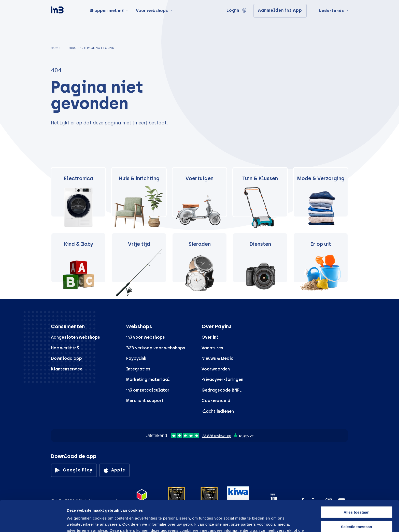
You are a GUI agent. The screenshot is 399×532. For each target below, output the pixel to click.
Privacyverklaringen (222, 379)
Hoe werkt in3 (65, 348)
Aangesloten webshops (75, 337)
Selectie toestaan (357, 495)
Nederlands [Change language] (331, 21)
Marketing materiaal (148, 379)
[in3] (66, 21)
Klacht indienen (218, 411)
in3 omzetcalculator (148, 390)
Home (55, 48)
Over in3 (210, 337)
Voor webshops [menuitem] (152, 21)
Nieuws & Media (218, 358)
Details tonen (273, 522)
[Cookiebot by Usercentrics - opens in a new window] (33, 522)
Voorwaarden (216, 369)
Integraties (138, 369)
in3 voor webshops (146, 337)
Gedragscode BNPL (222, 390)
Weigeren (356, 510)
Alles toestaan (357, 481)
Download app (66, 358)
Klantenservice (67, 369)
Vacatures (212, 348)
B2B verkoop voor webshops (156, 348)
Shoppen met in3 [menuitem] (107, 21)
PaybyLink (136, 358)
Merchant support (145, 401)
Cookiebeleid (216, 401)
